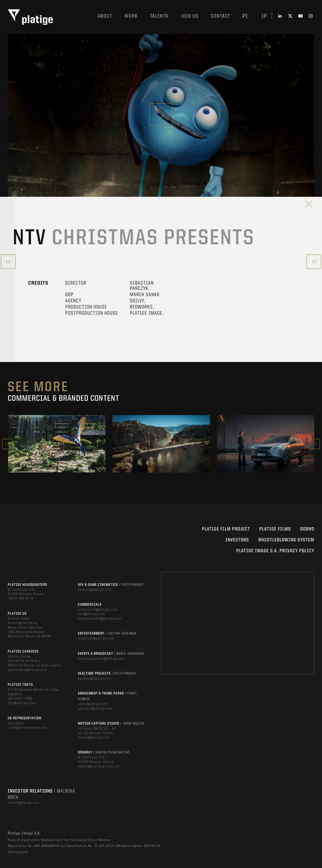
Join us (190, 16)
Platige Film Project (226, 529)
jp (264, 16)
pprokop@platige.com (95, 590)
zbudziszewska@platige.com (100, 619)
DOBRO (307, 529)
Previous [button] (7, 444)
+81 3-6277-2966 (20, 699)
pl (246, 16)
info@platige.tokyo (22, 703)
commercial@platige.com (98, 610)
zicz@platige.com (91, 614)
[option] (57, 444)
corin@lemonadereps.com (28, 728)
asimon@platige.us (23, 623)
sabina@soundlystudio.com (99, 766)
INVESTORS (237, 540)
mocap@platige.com (94, 738)
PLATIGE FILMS (275, 529)
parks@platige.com (93, 704)
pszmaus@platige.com (95, 709)
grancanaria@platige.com (27, 670)
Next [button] (315, 444)
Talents (159, 16)
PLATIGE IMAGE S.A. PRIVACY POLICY (275, 551)
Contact (220, 16)
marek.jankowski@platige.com (101, 659)
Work (131, 16)
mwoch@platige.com (24, 803)
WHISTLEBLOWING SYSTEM (286, 540)
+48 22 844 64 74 (20, 599)
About (105, 16)
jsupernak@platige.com (96, 639)
